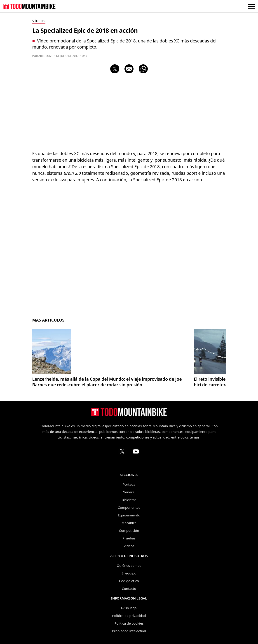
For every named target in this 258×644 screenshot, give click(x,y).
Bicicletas (129, 500)
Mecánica (129, 523)
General (129, 492)
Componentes (129, 507)
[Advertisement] (129, 112)
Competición (129, 530)
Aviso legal (129, 608)
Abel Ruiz (45, 56)
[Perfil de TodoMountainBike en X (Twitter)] (122, 451)
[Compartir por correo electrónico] (129, 69)
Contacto (129, 588)
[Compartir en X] (115, 69)
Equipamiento (129, 515)
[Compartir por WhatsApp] (143, 69)
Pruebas (129, 538)
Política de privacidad (129, 616)
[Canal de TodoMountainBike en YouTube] (136, 451)
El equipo (129, 573)
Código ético (129, 581)
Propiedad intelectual (129, 631)
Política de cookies (129, 623)
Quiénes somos (129, 565)
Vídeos (129, 546)
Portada (129, 484)
